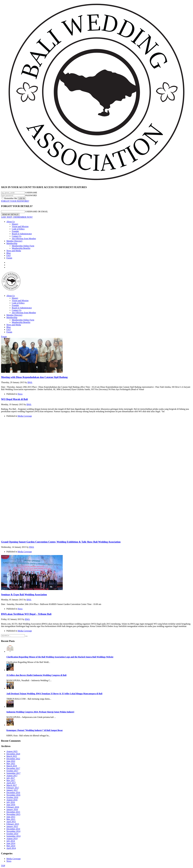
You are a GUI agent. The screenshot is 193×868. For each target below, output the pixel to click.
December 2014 (13, 829)
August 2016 (12, 800)
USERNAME (31, 193)
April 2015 (11, 822)
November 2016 (13, 795)
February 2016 (13, 807)
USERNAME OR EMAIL (37, 212)
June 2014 (11, 843)
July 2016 (11, 802)
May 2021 (11, 763)
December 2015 (13, 812)
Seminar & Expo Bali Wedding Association (24, 595)
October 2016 (12, 797)
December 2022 (13, 759)
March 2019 (12, 766)
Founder (15, 231)
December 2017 (13, 768)
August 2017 (12, 776)
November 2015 (13, 814)
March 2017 (12, 785)
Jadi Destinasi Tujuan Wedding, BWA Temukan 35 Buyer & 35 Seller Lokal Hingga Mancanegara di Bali (54, 694)
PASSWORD (31, 195)
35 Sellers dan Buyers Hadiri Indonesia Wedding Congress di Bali (36, 675)
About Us (11, 222)
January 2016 (12, 809)
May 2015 (11, 819)
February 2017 (13, 788)
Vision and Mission (20, 226)
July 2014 (11, 841)
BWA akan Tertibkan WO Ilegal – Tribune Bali (26, 614)
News (20, 394)
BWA (30, 382)
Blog (9, 253)
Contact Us (17, 236)
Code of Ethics (18, 229)
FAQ (9, 255)
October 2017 (12, 771)
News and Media (14, 251)
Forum (9, 258)
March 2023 (12, 756)
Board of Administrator (22, 234)
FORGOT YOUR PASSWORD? (15, 201)
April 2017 (11, 783)
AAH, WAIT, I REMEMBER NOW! (17, 217)
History (15, 224)
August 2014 (12, 838)
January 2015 (12, 826)
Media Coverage (25, 416)
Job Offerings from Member (24, 239)
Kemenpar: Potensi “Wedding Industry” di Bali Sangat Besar (35, 730)
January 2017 (12, 790)
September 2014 (13, 836)
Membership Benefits (21, 248)
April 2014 (11, 848)
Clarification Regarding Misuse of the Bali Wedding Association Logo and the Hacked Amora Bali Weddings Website (60, 657)
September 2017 (13, 773)
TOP (3, 866)
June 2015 (11, 817)
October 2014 (12, 834)
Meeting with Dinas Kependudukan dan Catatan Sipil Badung (34, 377)
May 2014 (11, 846)
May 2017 (11, 780)
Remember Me (10, 198)
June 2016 (11, 805)
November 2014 (13, 831)
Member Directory (14, 241)
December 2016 (13, 793)
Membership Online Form (23, 246)
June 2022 (11, 761)
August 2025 (12, 751)
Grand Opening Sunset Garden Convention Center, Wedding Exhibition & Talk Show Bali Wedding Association (61, 542)
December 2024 (13, 754)
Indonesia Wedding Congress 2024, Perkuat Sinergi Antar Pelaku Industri (40, 712)
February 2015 (13, 824)
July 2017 (11, 778)
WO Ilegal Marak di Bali (14, 399)
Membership (12, 243)
